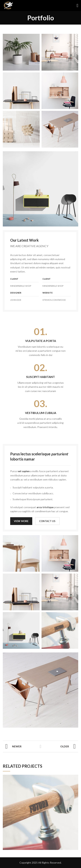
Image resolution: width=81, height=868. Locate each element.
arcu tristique (45, 507)
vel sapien (24, 471)
